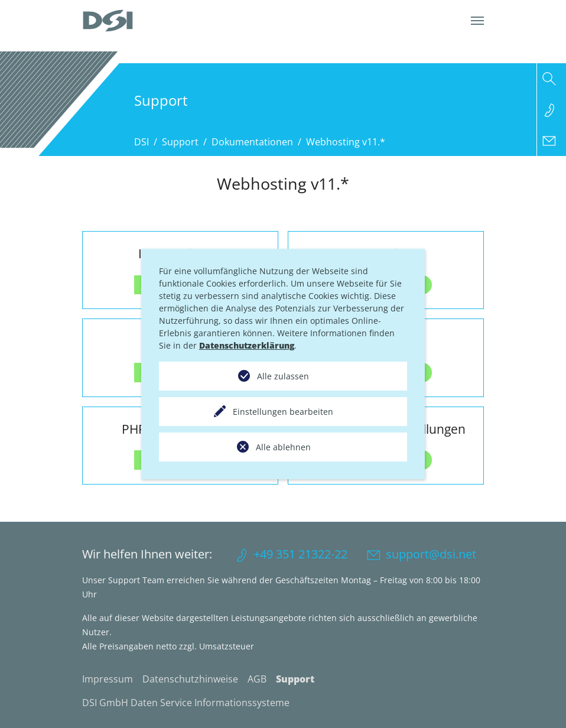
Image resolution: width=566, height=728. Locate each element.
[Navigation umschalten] (477, 21)
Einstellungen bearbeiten (283, 412)
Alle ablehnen (283, 447)
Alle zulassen (283, 376)
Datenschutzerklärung (247, 345)
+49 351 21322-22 (300, 554)
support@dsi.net (431, 554)
